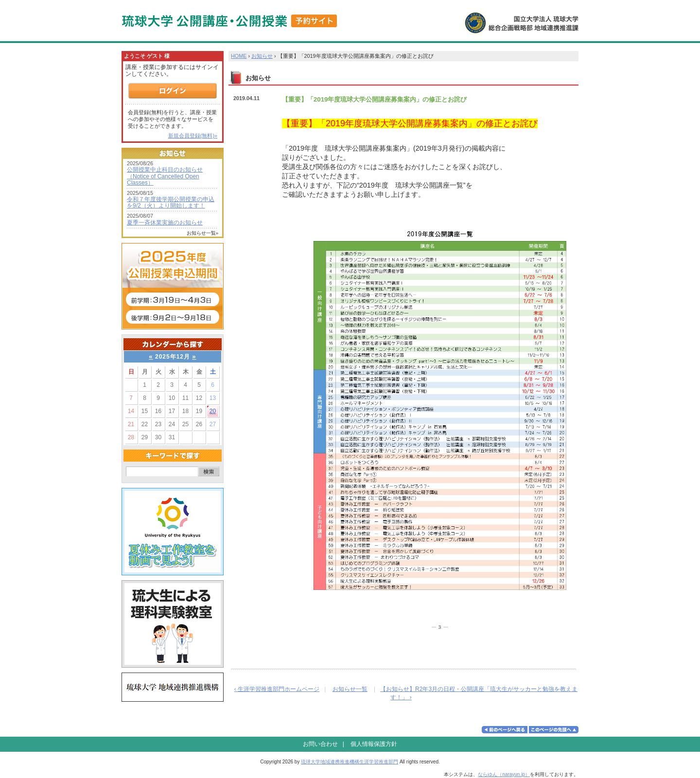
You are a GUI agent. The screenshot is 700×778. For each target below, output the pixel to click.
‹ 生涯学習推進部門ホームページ (277, 689)
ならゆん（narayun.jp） (504, 774)
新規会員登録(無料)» (193, 136)
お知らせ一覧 (350, 689)
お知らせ (262, 56)
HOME (239, 56)
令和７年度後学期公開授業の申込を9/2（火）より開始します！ (171, 202)
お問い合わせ (320, 744)
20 (213, 411)
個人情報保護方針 (374, 744)
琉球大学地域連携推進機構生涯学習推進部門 (350, 762)
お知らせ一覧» (202, 233)
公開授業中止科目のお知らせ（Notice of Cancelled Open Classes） (165, 176)
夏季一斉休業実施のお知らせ (165, 223)
